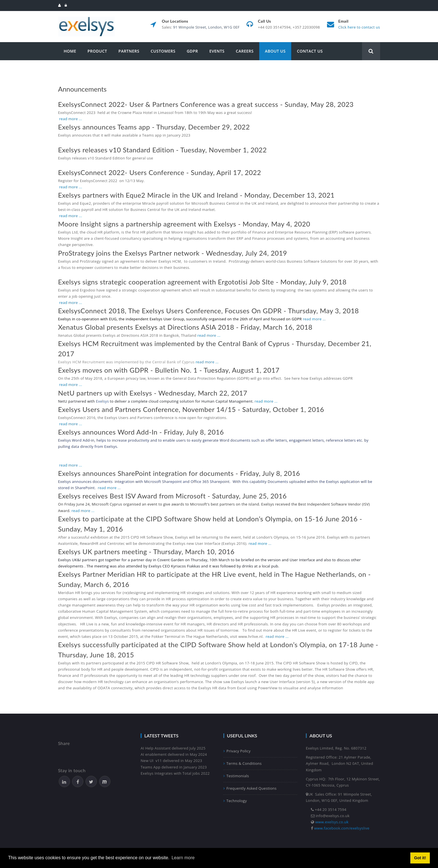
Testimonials (236, 776)
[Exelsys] (86, 19)
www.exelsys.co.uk (332, 822)
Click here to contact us (359, 27)
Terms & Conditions (243, 763)
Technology (235, 801)
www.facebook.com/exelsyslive (342, 828)
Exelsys (103, 401)
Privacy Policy (237, 751)
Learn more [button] (183, 858)
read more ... (70, 119)
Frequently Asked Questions (250, 788)
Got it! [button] (420, 858)
